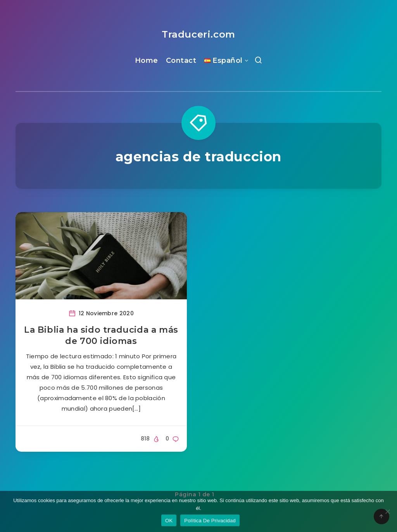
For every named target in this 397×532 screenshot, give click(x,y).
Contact (181, 60)
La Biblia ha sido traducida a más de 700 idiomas (101, 336)
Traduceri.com (198, 34)
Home (147, 60)
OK (169, 521)
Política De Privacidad (210, 521)
